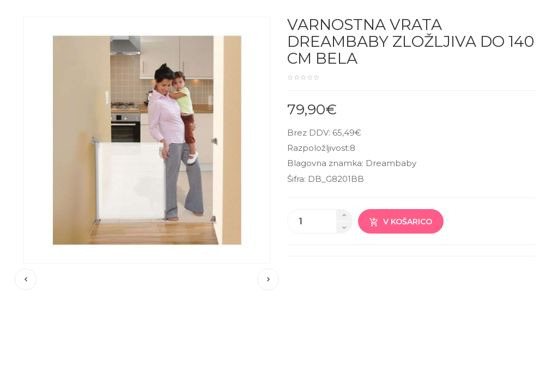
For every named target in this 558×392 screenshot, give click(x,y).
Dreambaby (391, 163)
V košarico (401, 222)
